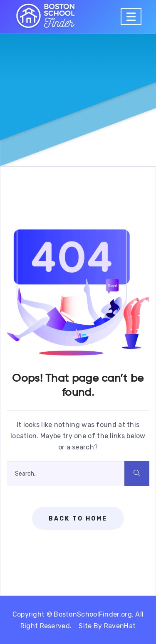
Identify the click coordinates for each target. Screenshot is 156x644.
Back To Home (78, 519)
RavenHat (120, 626)
